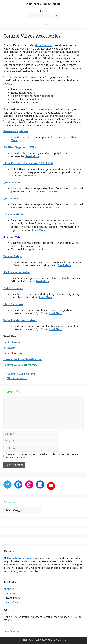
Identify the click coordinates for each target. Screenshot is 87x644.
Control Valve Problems (21, 374)
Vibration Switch (17, 378)
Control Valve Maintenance (21, 365)
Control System (13, 353)
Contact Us (10, 593)
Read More (32, 156)
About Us (9, 589)
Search (43, 11)
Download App (12, 631)
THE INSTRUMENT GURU (43, 4)
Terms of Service (13, 602)
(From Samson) (44, 45)
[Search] (57, 16)
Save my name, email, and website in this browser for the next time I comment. (43, 456)
